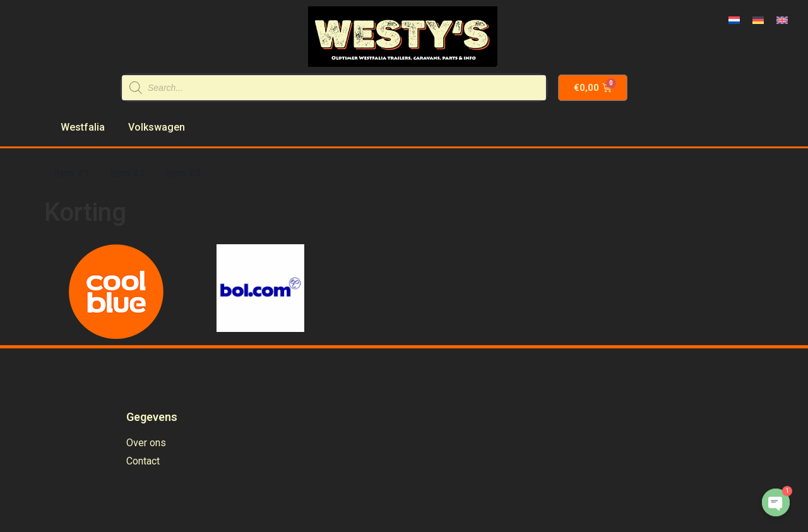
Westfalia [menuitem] (83, 127)
